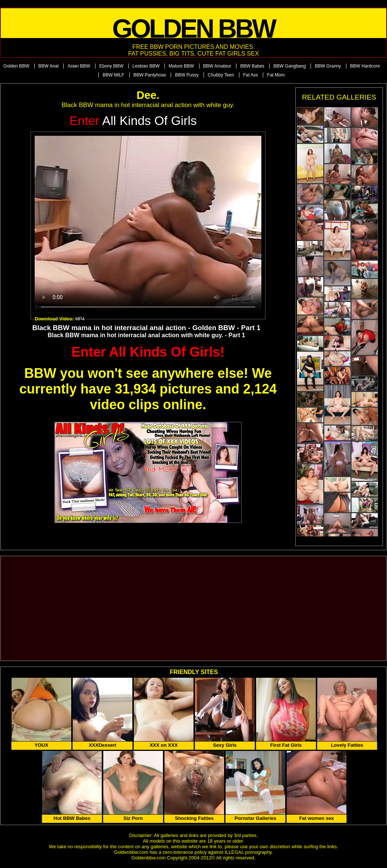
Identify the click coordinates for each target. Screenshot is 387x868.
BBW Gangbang (290, 66)
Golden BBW (16, 66)
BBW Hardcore (365, 66)
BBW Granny (328, 66)
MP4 (80, 319)
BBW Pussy (187, 75)
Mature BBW (181, 66)
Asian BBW (79, 66)
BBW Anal (48, 66)
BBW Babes (252, 66)
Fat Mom (276, 75)
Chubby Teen (221, 75)
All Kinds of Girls (133, 121)
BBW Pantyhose (150, 75)
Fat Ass (251, 75)
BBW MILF (113, 75)
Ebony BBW (111, 66)
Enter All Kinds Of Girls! (148, 352)
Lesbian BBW (146, 66)
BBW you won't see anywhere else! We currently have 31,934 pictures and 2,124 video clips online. (148, 389)
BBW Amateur (217, 66)
